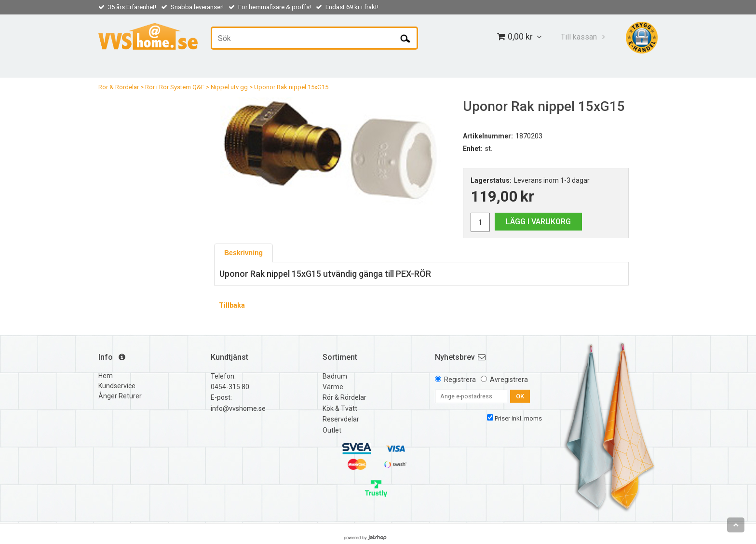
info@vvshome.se (238, 408)
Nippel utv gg (229, 87)
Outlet (332, 430)
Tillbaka (232, 305)
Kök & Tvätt (340, 408)
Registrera (460, 380)
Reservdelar (341, 419)
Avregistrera (509, 380)
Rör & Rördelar (119, 87)
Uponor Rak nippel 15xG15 (291, 87)
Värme (333, 387)
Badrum (335, 376)
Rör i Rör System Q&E (175, 87)
